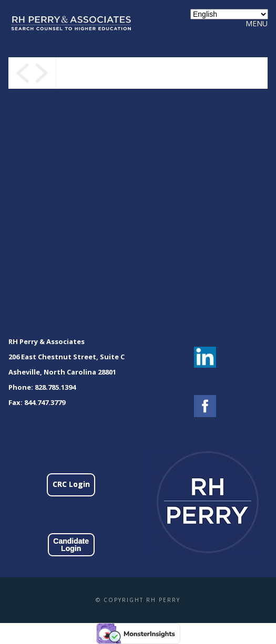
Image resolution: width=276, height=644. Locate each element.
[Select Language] (229, 14)
